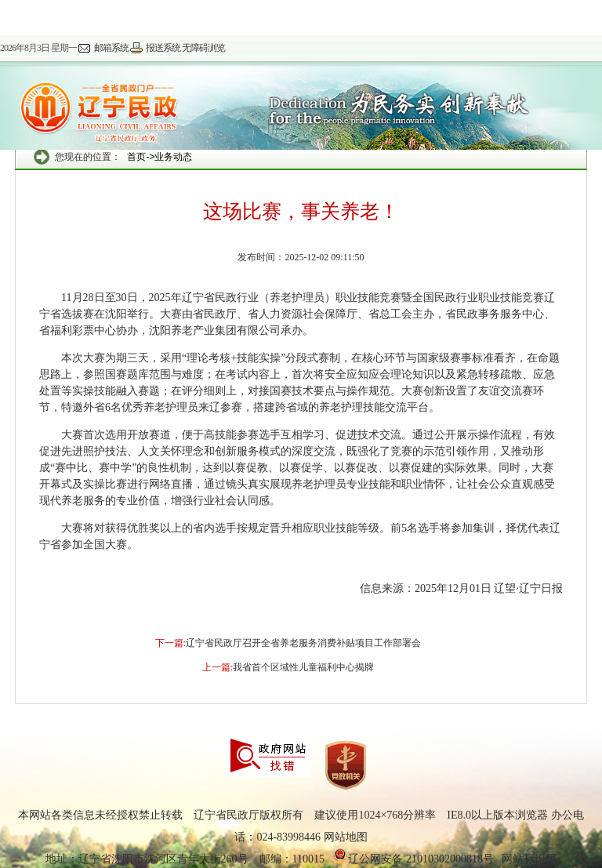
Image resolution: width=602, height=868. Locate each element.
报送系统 (163, 48)
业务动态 (173, 157)
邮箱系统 (111, 48)
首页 (136, 157)
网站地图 (346, 837)
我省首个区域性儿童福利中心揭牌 (303, 667)
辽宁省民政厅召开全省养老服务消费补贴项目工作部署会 (303, 643)
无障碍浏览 (203, 48)
